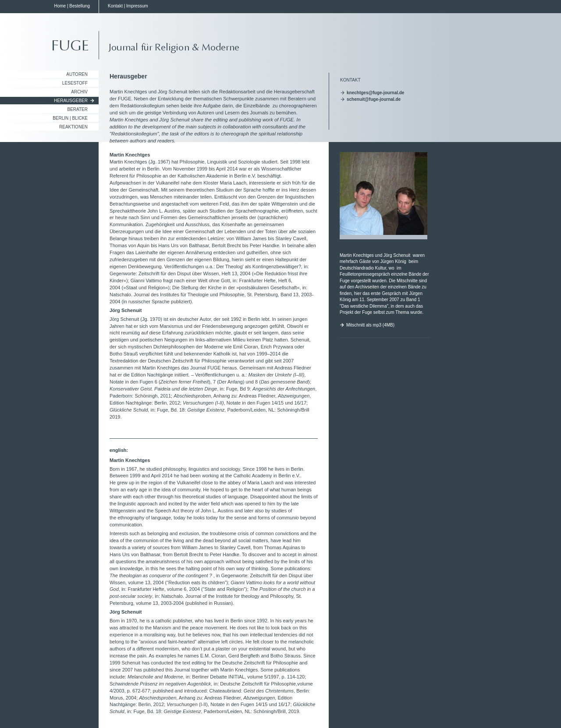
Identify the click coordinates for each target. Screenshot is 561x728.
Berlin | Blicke (70, 118)
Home (60, 6)
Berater (78, 109)
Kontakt (115, 6)
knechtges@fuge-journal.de (375, 93)
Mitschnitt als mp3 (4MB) (370, 325)
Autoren (77, 74)
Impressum (137, 6)
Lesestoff (75, 83)
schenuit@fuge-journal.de (374, 99)
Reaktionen (73, 127)
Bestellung (80, 6)
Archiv (79, 92)
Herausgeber (71, 101)
